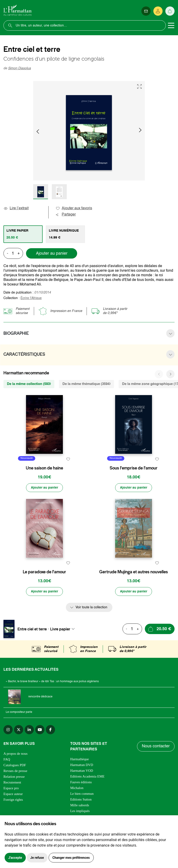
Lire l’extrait (16, 208)
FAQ (7, 759)
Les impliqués (80, 811)
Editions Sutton (81, 799)
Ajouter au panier (52, 253)
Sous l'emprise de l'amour (134, 468)
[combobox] (64, 629)
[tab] (23, 234)
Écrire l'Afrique (31, 298)
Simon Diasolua (19, 68)
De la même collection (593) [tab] (29, 384)
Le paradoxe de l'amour (44, 572)
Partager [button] (66, 215)
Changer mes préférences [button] (71, 858)
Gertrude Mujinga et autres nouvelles (134, 572)
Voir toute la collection (91, 607)
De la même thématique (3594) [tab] (86, 384)
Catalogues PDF (15, 765)
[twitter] (19, 730)
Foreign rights (13, 800)
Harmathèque (80, 759)
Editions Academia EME (87, 776)
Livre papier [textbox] (60, 629)
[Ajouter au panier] (44, 488)
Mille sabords (80, 805)
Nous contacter (156, 746)
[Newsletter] (146, 11)
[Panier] (170, 11)
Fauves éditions (81, 782)
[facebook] (50, 730)
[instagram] (8, 730)
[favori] (68, 459)
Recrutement (12, 782)
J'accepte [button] (15, 858)
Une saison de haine (44, 468)
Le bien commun (82, 794)
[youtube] (40, 730)
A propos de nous (16, 754)
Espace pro (11, 788)
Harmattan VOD (82, 771)
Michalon (77, 788)
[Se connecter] (158, 11)
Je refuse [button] (37, 858)
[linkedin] (29, 730)
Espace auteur (13, 794)
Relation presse (14, 777)
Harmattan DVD (82, 765)
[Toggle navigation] (171, 26)
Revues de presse (15, 771)
